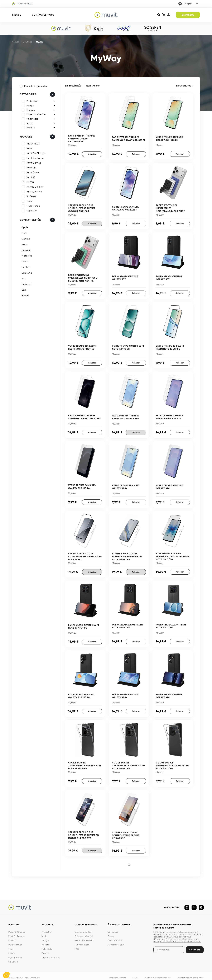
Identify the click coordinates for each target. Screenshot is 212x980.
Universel (26, 283)
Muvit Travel (32, 172)
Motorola (26, 255)
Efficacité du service (84, 937)
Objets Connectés (51, 954)
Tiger (28, 200)
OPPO (24, 261)
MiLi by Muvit (32, 143)
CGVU (135, 974)
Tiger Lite (31, 210)
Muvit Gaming (33, 162)
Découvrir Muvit (22, 4)
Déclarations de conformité (190, 974)
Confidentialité (115, 937)
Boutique (28, 42)
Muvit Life (31, 167)
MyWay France (33, 191)
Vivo (23, 289)
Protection (31, 100)
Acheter (92, 154)
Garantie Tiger (82, 941)
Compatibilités (29, 219)
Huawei (25, 249)
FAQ (77, 945)
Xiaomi (24, 295)
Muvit (28, 148)
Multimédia (47, 945)
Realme (25, 266)
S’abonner (195, 946)
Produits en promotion (35, 85)
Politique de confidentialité (157, 974)
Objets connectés (35, 114)
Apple (24, 226)
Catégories (27, 94)
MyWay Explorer (34, 186)
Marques (25, 136)
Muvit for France (16, 932)
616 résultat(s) (73, 86)
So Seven (31, 195)
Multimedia (31, 118)
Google (25, 238)
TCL (23, 278)
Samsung (26, 272)
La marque (113, 928)
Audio (29, 123)
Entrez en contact (83, 928)
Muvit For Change (35, 153)
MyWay (29, 181)
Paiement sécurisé (84, 932)
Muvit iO (30, 176)
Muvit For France (34, 157)
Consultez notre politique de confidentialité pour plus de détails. (177, 937)
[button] (6, 975)
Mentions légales (118, 974)
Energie (30, 105)
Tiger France (32, 205)
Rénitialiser (93, 86)
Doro (24, 232)
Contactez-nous (43, 15)
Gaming (30, 109)
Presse (16, 15)
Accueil (16, 42)
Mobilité (30, 127)
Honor (24, 244)
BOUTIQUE (188, 15)
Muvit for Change (17, 928)
